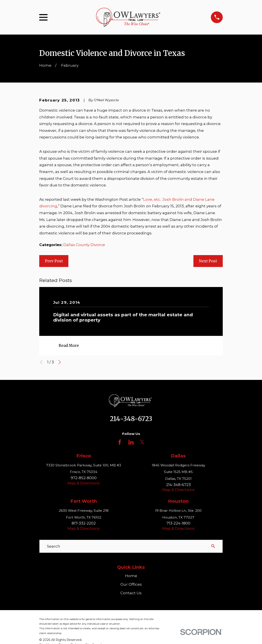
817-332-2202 (84, 523)
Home (131, 576)
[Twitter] (142, 442)
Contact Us (131, 593)
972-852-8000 (84, 478)
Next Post (208, 261)
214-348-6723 (131, 419)
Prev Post (54, 261)
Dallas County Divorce (84, 245)
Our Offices (131, 584)
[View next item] (60, 362)
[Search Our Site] (213, 546)
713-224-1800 (178, 523)
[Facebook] (120, 442)
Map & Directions (84, 483)
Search (54, 546)
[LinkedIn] (131, 442)
